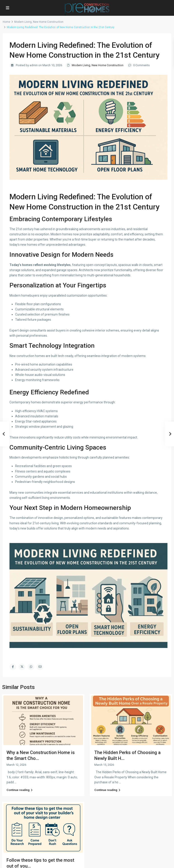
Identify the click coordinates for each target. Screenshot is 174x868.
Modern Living (23, 22)
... (15, 782)
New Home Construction (48, 22)
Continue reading (20, 790)
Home (6, 22)
